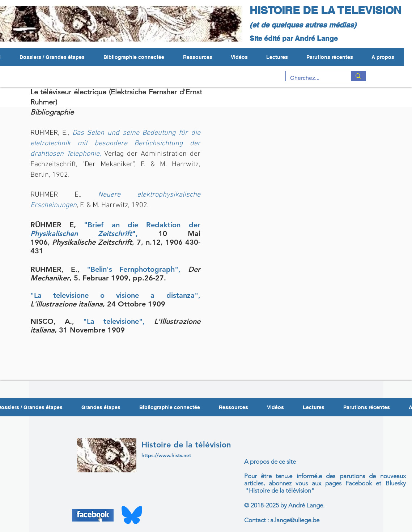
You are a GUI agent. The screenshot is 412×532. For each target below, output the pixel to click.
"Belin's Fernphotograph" (133, 269)
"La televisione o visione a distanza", (115, 295)
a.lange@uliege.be (295, 520)
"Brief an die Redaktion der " (115, 229)
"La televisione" (113, 321)
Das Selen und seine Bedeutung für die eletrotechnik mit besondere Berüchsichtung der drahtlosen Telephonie (115, 143)
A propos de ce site (270, 462)
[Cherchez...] (313, 78)
